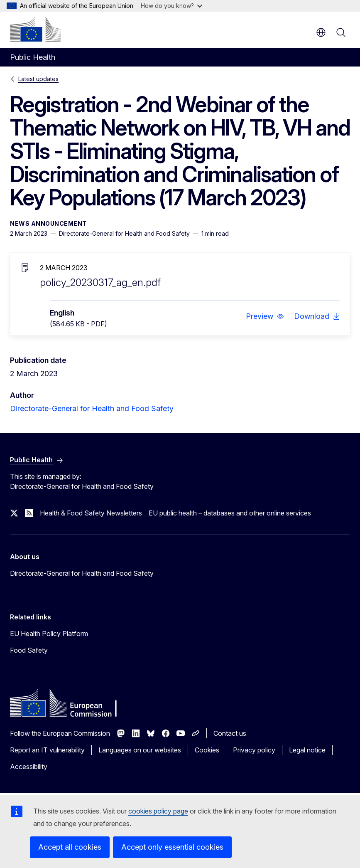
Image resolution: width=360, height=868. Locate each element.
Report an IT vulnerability (47, 750)
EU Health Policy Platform (49, 634)
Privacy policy (254, 750)
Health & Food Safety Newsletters (91, 513)
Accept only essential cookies (172, 847)
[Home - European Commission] (35, 29)
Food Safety (29, 650)
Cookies (207, 750)
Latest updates (38, 79)
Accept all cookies (70, 847)
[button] (265, 316)
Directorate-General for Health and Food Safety (92, 408)
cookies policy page (158, 811)
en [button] (321, 32)
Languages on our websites (140, 750)
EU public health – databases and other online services (230, 513)
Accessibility (29, 767)
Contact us (230, 733)
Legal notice (307, 750)
